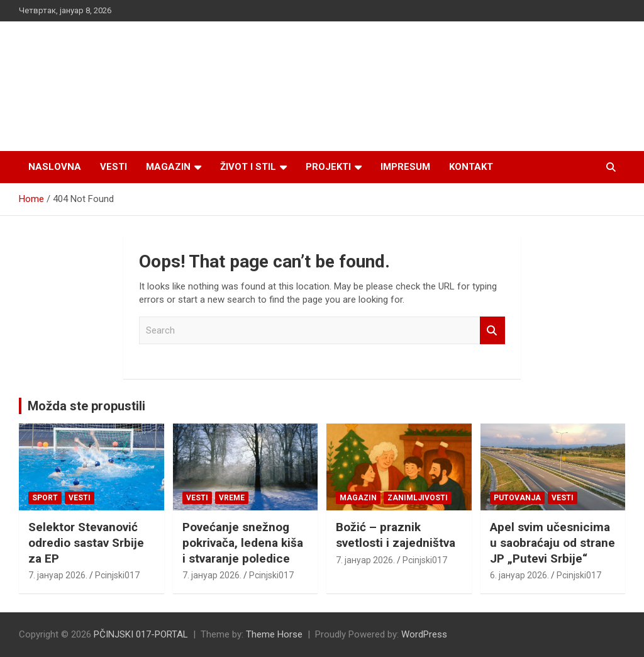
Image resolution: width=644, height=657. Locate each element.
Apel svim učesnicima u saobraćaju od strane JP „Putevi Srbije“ (552, 542)
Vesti (114, 167)
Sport (45, 498)
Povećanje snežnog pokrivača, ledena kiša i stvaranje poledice (243, 542)
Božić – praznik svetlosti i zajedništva (396, 535)
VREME (232, 498)
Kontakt (471, 167)
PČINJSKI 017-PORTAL (141, 634)
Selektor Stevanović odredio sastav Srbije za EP (86, 542)
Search (492, 331)
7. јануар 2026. (58, 575)
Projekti (328, 167)
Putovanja (517, 498)
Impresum (405, 167)
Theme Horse (274, 634)
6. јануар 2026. (519, 575)
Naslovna (55, 167)
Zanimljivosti (418, 498)
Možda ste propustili (86, 406)
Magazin (168, 167)
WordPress (424, 634)
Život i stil (248, 167)
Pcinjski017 (117, 575)
